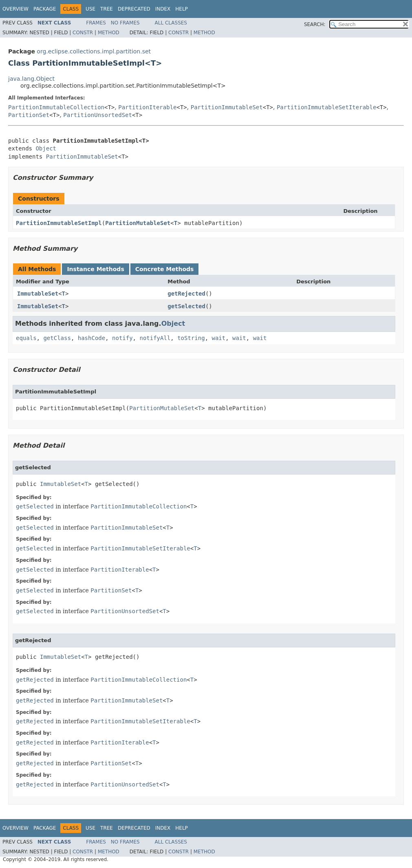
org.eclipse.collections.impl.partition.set (94, 51)
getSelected (186, 306)
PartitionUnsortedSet (98, 115)
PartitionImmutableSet (227, 107)
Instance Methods (95, 269)
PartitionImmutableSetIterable (326, 107)
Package (45, 9)
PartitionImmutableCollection (56, 107)
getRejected (186, 294)
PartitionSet (29, 115)
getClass (57, 338)
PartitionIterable (147, 107)
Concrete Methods (165, 269)
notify (122, 338)
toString (191, 338)
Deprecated (134, 9)
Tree (107, 9)
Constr (83, 33)
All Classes (171, 23)
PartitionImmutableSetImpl (59, 223)
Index (163, 9)
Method (109, 33)
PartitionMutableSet (138, 223)
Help (182, 9)
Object (46, 148)
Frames (96, 23)
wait (218, 338)
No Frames (125, 23)
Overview (15, 9)
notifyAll (155, 338)
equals (26, 338)
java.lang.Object (31, 79)
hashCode (91, 338)
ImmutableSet (38, 294)
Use (90, 9)
